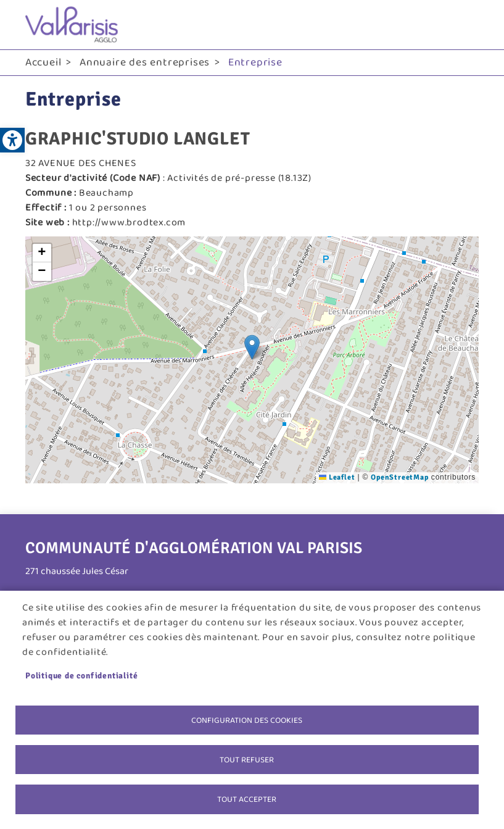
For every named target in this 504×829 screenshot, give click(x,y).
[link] (12, 140)
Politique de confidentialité (81, 674)
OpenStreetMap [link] (399, 477)
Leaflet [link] (337, 477)
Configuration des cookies (247, 719)
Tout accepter (247, 799)
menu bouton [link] (466, 25)
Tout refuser (247, 759)
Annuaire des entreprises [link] (145, 62)
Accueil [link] (43, 62)
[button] (252, 347)
